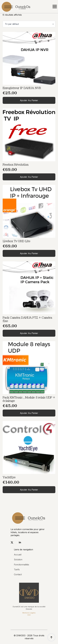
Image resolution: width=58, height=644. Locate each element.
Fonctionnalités (22, 565)
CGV (29, 615)
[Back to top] (51, 637)
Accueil (18, 555)
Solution (18, 560)
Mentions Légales (29, 613)
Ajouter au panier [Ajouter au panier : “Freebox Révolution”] (29, 177)
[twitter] (12, 542)
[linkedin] (20, 542)
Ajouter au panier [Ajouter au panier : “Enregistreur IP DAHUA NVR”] (29, 100)
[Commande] (29, 24)
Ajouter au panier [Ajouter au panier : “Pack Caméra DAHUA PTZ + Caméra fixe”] (29, 333)
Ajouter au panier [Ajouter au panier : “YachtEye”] (29, 490)
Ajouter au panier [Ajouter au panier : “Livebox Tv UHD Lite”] (29, 253)
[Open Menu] (55, 7)
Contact (18, 574)
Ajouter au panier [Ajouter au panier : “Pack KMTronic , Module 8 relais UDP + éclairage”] (29, 413)
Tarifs (17, 569)
